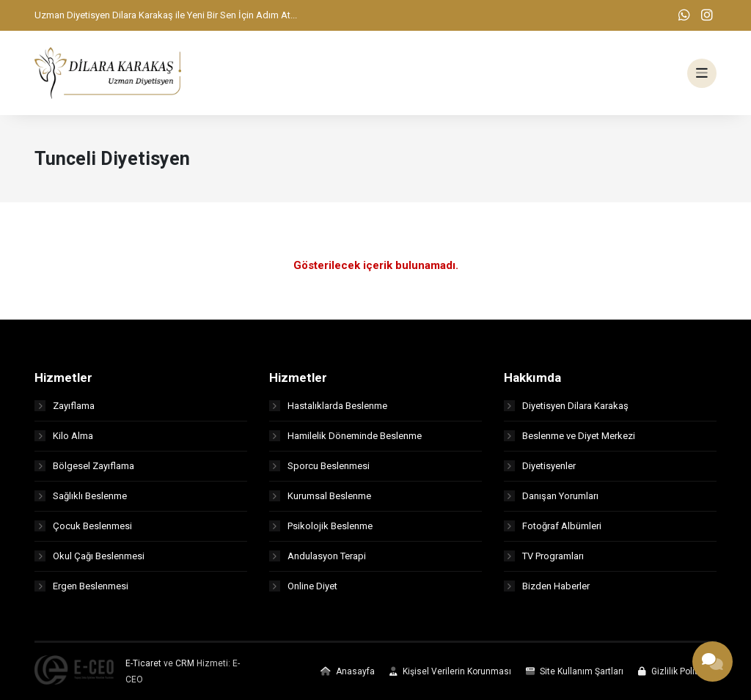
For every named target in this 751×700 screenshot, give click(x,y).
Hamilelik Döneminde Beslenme (345, 436)
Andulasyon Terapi (318, 556)
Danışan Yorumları (551, 496)
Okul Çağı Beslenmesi (89, 556)
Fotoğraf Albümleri (553, 526)
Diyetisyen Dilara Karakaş (566, 406)
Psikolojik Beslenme (321, 526)
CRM (185, 663)
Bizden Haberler (547, 586)
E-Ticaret (143, 663)
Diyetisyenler (540, 466)
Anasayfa (348, 671)
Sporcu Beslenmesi (319, 466)
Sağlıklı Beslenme (81, 496)
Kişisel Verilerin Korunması (450, 671)
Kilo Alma (64, 436)
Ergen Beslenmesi (81, 586)
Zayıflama (65, 406)
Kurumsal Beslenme (320, 496)
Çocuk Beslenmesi (83, 526)
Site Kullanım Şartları (575, 671)
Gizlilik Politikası (677, 671)
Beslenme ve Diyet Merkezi (569, 436)
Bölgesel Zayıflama (84, 466)
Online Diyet (303, 586)
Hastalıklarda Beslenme (328, 406)
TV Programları (544, 556)
